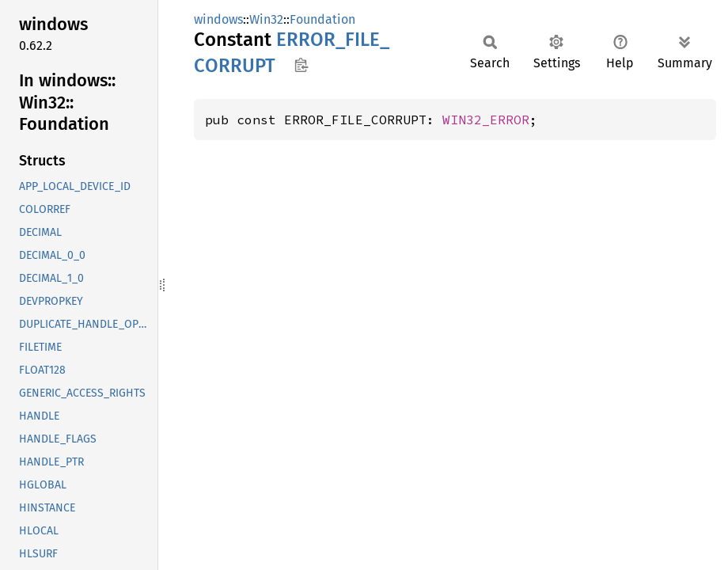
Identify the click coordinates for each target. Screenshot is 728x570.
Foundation (322, 19)
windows (218, 19)
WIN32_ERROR (486, 120)
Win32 (266, 19)
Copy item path (301, 65)
